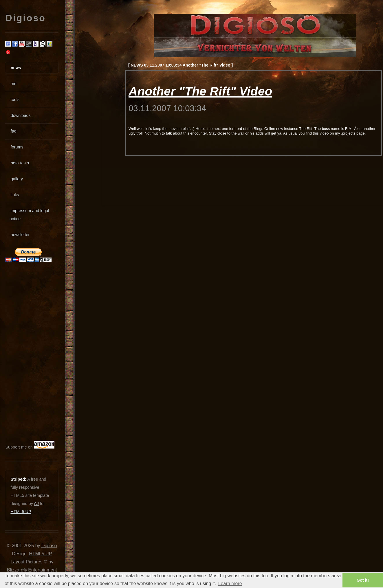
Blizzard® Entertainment (32, 570)
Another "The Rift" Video (200, 91)
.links (14, 195)
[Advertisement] (23, 351)
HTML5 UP (21, 512)
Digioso (49, 546)
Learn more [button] (230, 584)
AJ (36, 504)
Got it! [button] (363, 580)
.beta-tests (19, 163)
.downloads (20, 115)
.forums (17, 147)
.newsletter (20, 235)
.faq (13, 131)
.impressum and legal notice (29, 215)
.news (15, 68)
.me (13, 84)
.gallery (16, 179)
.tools (14, 100)
